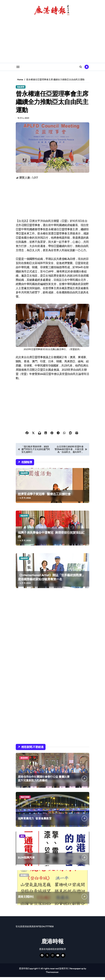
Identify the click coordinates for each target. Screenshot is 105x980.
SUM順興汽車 (26, 860)
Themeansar (52, 975)
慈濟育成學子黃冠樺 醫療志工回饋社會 (44, 497)
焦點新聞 (21, 87)
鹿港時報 (52, 944)
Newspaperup (77, 971)
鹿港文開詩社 (26, 900)
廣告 (22, 839)
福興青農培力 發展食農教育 (35, 821)
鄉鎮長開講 (25, 800)
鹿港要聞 (24, 761)
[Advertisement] (53, 202)
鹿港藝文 (24, 878)
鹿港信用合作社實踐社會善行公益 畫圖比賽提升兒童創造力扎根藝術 (44, 781)
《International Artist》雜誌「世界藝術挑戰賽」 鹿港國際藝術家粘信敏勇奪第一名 (51, 580)
